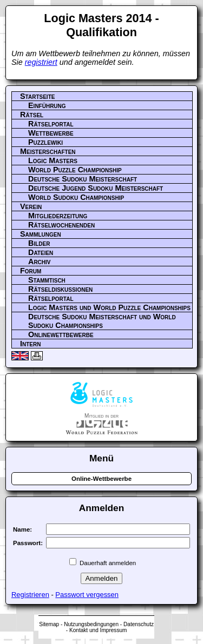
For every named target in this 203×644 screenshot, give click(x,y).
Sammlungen (41, 234)
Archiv (40, 261)
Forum (31, 271)
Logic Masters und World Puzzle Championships (109, 307)
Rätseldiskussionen (60, 289)
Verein (31, 206)
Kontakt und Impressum (98, 630)
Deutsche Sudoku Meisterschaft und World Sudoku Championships (102, 321)
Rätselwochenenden (61, 225)
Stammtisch (47, 280)
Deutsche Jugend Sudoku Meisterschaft (96, 188)
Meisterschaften (48, 151)
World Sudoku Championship (76, 197)
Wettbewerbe (51, 133)
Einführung (47, 105)
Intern (30, 344)
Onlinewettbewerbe (61, 334)
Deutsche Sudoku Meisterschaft (83, 179)
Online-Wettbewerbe (101, 479)
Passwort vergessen (87, 595)
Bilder (39, 243)
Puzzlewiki (45, 142)
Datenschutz (139, 624)
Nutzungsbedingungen (91, 624)
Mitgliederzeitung (58, 216)
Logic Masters (53, 160)
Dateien (41, 252)
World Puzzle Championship (75, 170)
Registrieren (30, 595)
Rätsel (32, 115)
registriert (41, 62)
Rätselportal (51, 124)
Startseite (37, 96)
